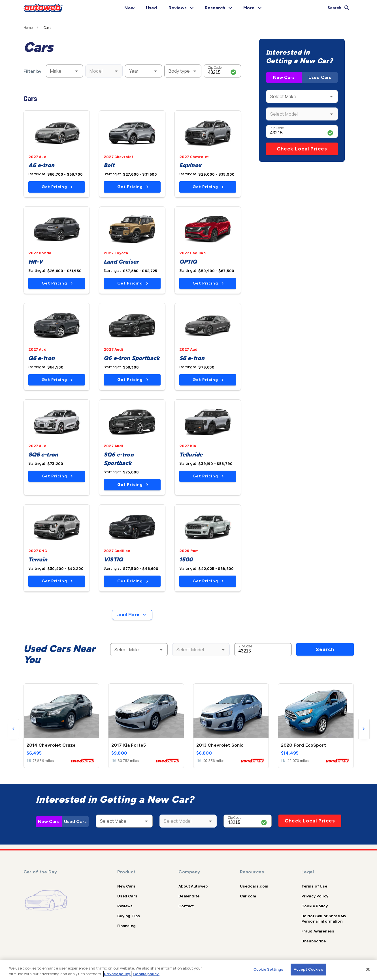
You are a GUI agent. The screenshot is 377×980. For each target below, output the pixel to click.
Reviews (125, 906)
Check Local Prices (302, 149)
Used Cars (320, 77)
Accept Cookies (308, 969)
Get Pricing (57, 187)
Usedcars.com (254, 886)
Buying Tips (129, 916)
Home (28, 28)
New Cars (284, 77)
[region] (188, 970)
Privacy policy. (117, 974)
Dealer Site (189, 896)
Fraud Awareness (318, 931)
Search (325, 649)
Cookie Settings (268, 969)
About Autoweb (193, 886)
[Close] (368, 969)
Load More (132, 615)
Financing (126, 926)
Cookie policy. (146, 974)
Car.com (248, 896)
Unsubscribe (314, 941)
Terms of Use (314, 886)
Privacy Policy (315, 896)
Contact (186, 906)
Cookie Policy (315, 906)
